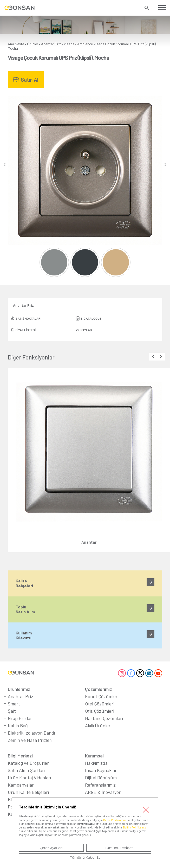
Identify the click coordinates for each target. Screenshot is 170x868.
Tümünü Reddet (119, 848)
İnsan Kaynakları (101, 770)
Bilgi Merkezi (20, 756)
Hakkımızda (96, 763)
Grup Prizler (20, 718)
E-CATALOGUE (91, 318)
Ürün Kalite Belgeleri (28, 792)
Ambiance (85, 44)
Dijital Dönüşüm (101, 777)
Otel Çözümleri (100, 704)
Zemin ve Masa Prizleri (30, 740)
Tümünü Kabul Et (85, 857)
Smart (14, 704)
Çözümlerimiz (99, 689)
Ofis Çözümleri (100, 711)
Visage (69, 44)
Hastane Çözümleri (104, 718)
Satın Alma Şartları (26, 770)
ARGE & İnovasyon (103, 792)
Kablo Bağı (18, 725)
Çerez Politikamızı (115, 820)
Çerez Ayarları (51, 848)
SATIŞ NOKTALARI (28, 318)
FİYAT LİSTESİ (26, 330)
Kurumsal (94, 756)
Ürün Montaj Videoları (29, 777)
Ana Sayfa (16, 44)
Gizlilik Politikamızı (135, 827)
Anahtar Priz (51, 44)
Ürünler (33, 44)
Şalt (12, 711)
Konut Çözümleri (102, 696)
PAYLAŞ (86, 330)
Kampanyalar (21, 785)
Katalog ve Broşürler (28, 763)
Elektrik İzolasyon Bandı (31, 733)
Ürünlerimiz (19, 689)
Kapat (146, 810)
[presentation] (5, 165)
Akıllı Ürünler (98, 725)
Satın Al (30, 80)
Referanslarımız (100, 785)
